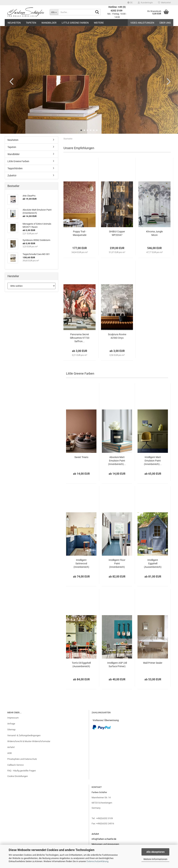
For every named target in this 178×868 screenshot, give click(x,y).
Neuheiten (14, 23)
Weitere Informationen (155, 859)
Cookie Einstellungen (18, 776)
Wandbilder (49, 23)
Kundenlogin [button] (145, 3)
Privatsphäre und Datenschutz (22, 759)
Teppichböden (15, 168)
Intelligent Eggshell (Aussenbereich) (153, 563)
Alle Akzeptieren (155, 852)
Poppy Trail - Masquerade (80, 233)
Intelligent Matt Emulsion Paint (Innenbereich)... (153, 461)
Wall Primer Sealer (153, 663)
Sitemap (11, 730)
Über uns (165, 23)
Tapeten (31, 23)
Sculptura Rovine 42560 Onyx (117, 336)
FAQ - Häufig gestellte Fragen (22, 771)
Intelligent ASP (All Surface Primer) (117, 665)
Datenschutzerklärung (97, 861)
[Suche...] (54, 12)
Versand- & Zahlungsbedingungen (24, 735)
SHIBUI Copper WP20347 (117, 233)
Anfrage (11, 724)
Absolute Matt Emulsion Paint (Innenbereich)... (117, 461)
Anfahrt (11, 747)
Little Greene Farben (75, 23)
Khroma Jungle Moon (154, 233)
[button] (130, 3)
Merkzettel (164, 3)
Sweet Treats (81, 457)
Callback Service (15, 765)
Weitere (99, 23)
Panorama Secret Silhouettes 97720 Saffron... (80, 338)
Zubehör (12, 176)
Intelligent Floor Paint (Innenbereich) (117, 563)
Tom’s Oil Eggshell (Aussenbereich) (81, 665)
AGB (9, 753)
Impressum (13, 718)
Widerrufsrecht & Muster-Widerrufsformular (29, 741)
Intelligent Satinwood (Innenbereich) (81, 563)
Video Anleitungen (142, 23)
